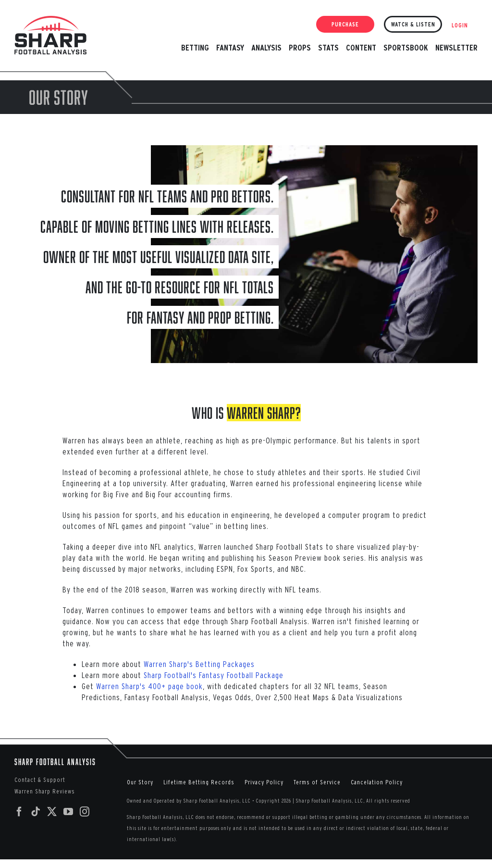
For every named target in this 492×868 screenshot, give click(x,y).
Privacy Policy (264, 782)
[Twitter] (52, 812)
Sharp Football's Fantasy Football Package (214, 675)
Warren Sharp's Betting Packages (199, 664)
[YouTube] (68, 812)
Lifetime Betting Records (199, 782)
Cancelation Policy (377, 782)
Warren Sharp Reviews (45, 791)
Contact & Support (40, 780)
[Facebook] (19, 812)
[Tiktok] (36, 812)
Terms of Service (317, 782)
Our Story (140, 782)
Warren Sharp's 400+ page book (149, 686)
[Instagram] (85, 812)
